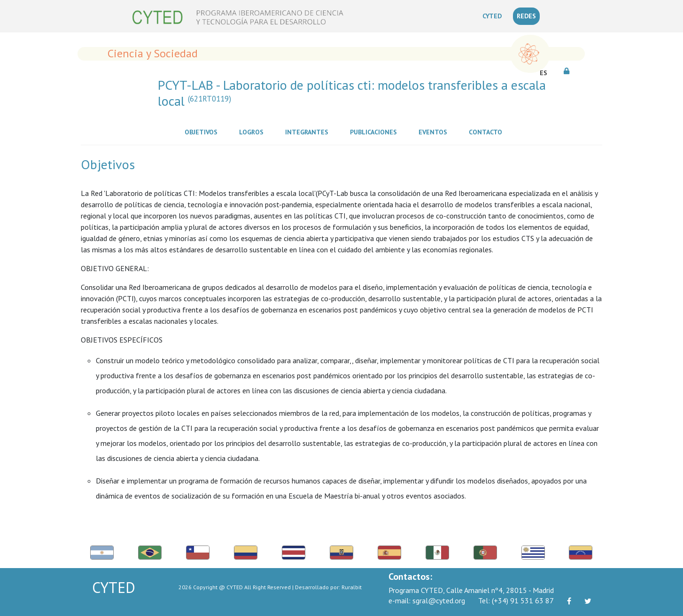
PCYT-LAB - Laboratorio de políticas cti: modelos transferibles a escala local (352, 93)
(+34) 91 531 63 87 (516, 600)
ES (543, 73)
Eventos (435, 132)
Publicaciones (375, 132)
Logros (253, 132)
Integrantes (309, 132)
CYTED (494, 16)
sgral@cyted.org (427, 600)
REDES (526, 16)
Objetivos (203, 132)
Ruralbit (352, 587)
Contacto (487, 132)
